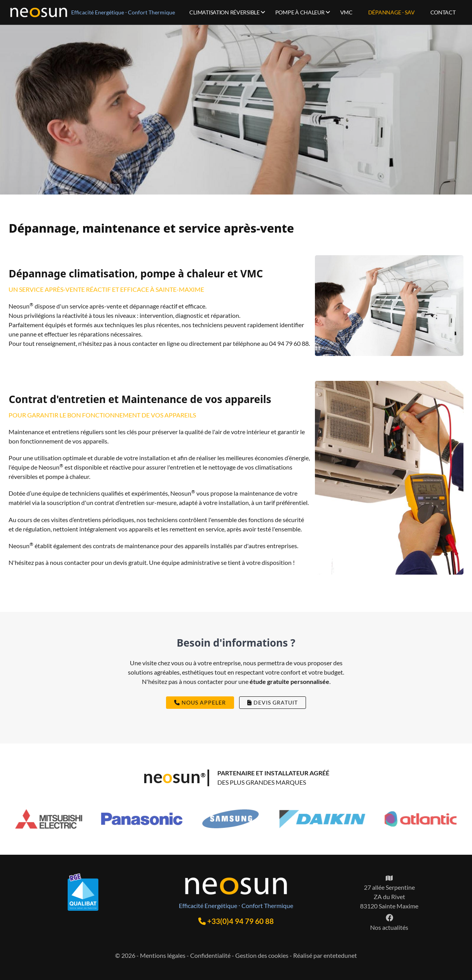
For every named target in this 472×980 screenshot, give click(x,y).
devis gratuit (273, 702)
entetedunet (340, 955)
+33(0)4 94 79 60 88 (236, 921)
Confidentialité (210, 955)
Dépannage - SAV (392, 12)
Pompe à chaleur (300, 12)
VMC (346, 12)
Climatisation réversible (224, 12)
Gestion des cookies (262, 955)
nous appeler (200, 702)
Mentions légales (163, 955)
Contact (443, 12)
